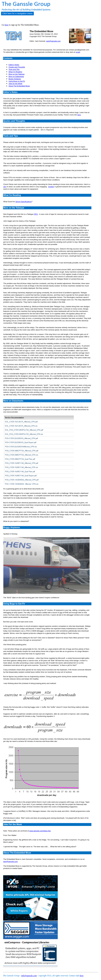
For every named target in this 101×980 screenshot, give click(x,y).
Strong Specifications (24, 202)
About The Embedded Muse (19, 86)
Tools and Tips (14, 69)
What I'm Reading (15, 72)
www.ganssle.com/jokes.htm (40, 831)
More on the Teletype (17, 74)
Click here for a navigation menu (17, 13)
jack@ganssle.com (53, 41)
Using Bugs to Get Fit (17, 81)
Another (51, 187)
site (5, 187)
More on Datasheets (16, 77)
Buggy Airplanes (15, 79)
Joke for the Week (15, 84)
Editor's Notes (14, 65)
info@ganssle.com (29, 976)
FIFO (36, 214)
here (7, 25)
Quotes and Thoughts (17, 67)
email (78, 52)
